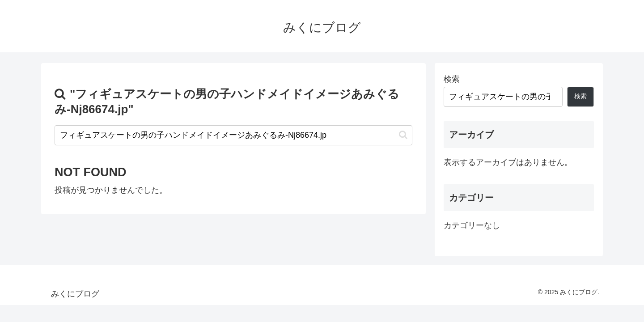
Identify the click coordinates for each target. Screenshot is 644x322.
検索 (452, 79)
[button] (403, 135)
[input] (233, 135)
